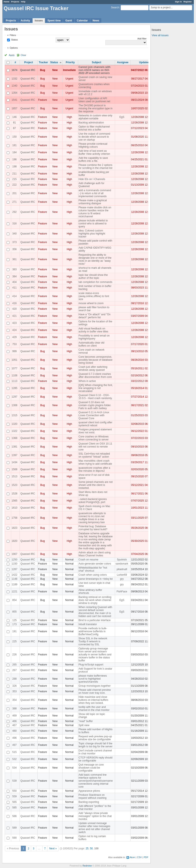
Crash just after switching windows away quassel (93, 368)
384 (14, 276)
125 (14, 620)
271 (14, 202)
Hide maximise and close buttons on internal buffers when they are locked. (93, 700)
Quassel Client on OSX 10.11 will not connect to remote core (95, 447)
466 (14, 721)
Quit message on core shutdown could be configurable (91, 768)
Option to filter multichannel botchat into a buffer (94, 128)
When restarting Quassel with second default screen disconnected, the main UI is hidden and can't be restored (95, 612)
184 (14, 152)
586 (14, 816)
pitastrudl (122, 569)
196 (14, 159)
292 (14, 212)
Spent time (54, 21)
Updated (144, 62)
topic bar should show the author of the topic (93, 276)
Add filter (142, 39)
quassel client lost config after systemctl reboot (95, 424)
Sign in (178, 2)
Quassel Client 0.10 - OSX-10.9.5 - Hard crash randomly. (96, 397)
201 (14, 193)
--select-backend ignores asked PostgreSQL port (93, 501)
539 (14, 781)
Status (14, 40)
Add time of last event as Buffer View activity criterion (94, 152)
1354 (14, 93)
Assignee (123, 62)
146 (14, 117)
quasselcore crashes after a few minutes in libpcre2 (94, 469)
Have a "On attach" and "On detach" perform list (95, 316)
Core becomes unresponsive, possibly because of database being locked (96, 360)
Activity (25, 21)
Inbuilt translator (88, 624)
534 (14, 768)
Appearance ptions (89, 791)
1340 (14, 86)
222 (14, 185)
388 (14, 709)
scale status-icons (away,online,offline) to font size (94, 296)
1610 (14, 508)
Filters (13, 35)
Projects (15, 2)
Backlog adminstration (91, 123)
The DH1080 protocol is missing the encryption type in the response (96, 108)
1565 (14, 501)
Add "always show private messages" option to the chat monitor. (95, 816)
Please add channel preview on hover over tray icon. (95, 691)
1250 (14, 560)
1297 (14, 397)
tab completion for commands (95, 282)
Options (14, 48)
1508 (14, 469)
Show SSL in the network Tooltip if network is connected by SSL (93, 641)
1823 (14, 528)
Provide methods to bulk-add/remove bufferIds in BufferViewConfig (93, 631)
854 (14, 600)
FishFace (122, 592)
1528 (14, 494)
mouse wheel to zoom (91, 303)
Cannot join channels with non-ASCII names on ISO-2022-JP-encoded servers (95, 70)
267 (14, 670)
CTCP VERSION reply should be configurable (96, 759)
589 (14, 828)
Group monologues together (95, 686)
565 (14, 802)
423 (14, 323)
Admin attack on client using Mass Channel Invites (95, 554)
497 (14, 745)
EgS (122, 117)
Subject (96, 62)
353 (14, 691)
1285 (14, 388)
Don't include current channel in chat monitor (95, 752)
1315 (14, 415)
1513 (14, 476)
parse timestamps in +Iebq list (96, 579)
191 (14, 631)
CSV (139, 857)
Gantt (69, 21)
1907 (14, 554)
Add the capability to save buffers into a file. (93, 159)
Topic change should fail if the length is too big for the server (96, 745)
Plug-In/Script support (91, 665)
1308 (14, 405)
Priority (70, 62)
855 (14, 612)
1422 (14, 575)
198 (14, 167)
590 (14, 838)
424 (14, 330)
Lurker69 (122, 575)
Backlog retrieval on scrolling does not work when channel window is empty (95, 600)
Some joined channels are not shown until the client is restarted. (96, 485)
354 (14, 700)
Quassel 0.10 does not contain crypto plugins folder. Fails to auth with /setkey (95, 405)
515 (14, 752)
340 (14, 234)
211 (14, 174)
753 (14, 344)
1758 (14, 518)
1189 (14, 584)
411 (14, 288)
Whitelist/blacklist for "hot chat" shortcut (93, 569)
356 (14, 249)
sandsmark (122, 564)
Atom (132, 857)
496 (14, 738)
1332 (14, 79)
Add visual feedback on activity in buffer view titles (93, 330)
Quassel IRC (28, 70)
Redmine (87, 866)
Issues (39, 21)
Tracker (43, 62)
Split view (84, 725)
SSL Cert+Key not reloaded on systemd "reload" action (94, 455)
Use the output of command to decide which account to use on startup (94, 137)
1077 (14, 368)
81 (14, 123)
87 (14, 128)
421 (14, 316)
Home (7, 2)
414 (14, 296)
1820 (14, 541)
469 (14, 716)
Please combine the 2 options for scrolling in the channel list (95, 167)
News (96, 21)
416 (14, 303)
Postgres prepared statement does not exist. (95, 431)
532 (14, 759)
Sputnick (122, 560)
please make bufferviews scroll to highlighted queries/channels (93, 679)
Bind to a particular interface (95, 620)
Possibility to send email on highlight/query (94, 337)
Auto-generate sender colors (95, 564)
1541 (14, 100)
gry (122, 579)
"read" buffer (86, 721)
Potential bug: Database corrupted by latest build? (93, 528)
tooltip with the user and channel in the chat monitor (94, 709)
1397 (14, 455)
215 (14, 179)
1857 (14, 108)
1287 (14, 569)
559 (14, 796)
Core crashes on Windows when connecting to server (94, 438)
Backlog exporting (89, 802)
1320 (14, 424)
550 (14, 791)
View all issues (160, 35)
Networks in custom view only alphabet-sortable (95, 117)
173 (14, 624)
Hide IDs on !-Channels (92, 179)
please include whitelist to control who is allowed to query (93, 224)
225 (14, 641)
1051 (14, 360)
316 (14, 224)
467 (14, 725)
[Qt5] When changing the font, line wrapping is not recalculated (96, 388)
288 (14, 679)
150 (14, 137)
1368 (14, 438)
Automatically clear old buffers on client (91, 344)
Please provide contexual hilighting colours (93, 145)
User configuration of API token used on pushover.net (94, 100)
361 (14, 259)
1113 (14, 381)
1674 (14, 70)
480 (14, 731)
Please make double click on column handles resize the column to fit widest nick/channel (95, 212)
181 (14, 145)
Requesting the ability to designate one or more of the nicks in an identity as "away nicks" (95, 259)
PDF (146, 857)
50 (91, 848)
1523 (14, 485)
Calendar (82, 21)
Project (29, 62)
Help (23, 2)
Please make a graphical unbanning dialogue (93, 202)
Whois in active (87, 381)
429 (14, 337)
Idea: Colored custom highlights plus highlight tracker (92, 234)
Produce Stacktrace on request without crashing (93, 796)
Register (188, 2)
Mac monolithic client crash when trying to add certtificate (95, 462)
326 (14, 686)
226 (14, 655)
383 (14, 269)
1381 (14, 447)
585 (14, 808)
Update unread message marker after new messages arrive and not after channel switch (94, 828)
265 (14, 665)
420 (14, 309)
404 (14, 282)
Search (115, 8)
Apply (12, 55)
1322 (14, 431)
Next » (53, 848)
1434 (14, 462)
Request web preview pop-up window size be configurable (95, 738)
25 (87, 848)
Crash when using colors (93, 575)
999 (14, 351)
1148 (14, 579)
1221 (14, 592)
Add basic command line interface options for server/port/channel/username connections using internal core (96, 781)
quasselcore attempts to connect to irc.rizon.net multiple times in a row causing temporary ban (92, 518)
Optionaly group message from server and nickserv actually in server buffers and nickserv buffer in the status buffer (95, 655)
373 (14, 242)
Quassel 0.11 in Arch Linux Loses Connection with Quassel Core (94, 415)
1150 (14, 564)
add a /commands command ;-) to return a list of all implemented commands (95, 193)
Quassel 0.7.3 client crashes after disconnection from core (95, 375)
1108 (14, 375)
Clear (23, 55)
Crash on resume (88, 560)
